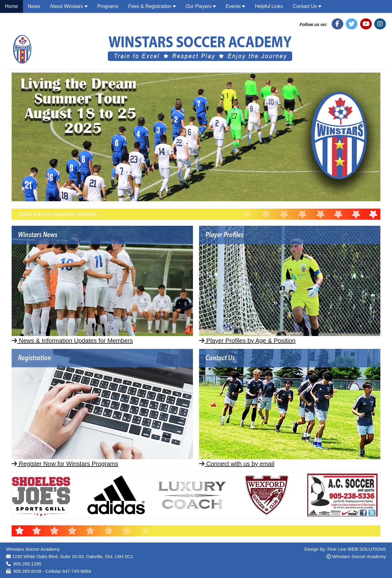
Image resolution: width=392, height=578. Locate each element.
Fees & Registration (152, 6)
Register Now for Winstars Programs (65, 464)
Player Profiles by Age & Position (247, 341)
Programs (108, 6)
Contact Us (307, 6)
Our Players (201, 6)
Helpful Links (269, 6)
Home (11, 6)
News (34, 6)
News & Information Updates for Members (72, 341)
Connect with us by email (237, 464)
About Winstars (69, 6)
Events (235, 6)
